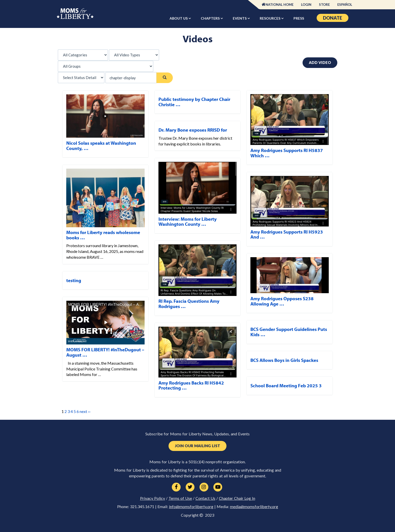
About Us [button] (179, 18)
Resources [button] (270, 18)
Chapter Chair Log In (237, 498)
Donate (333, 18)
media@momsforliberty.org (254, 507)
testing (74, 280)
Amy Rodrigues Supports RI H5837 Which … (287, 153)
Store (324, 5)
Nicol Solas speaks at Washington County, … (101, 146)
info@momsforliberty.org (191, 507)
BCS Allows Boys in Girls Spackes (284, 360)
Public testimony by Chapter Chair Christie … (194, 102)
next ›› (85, 411)
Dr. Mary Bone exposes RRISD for (193, 130)
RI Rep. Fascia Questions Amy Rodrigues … (189, 304)
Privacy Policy (153, 498)
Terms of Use (180, 498)
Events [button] (240, 18)
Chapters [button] (211, 18)
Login (306, 5)
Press (299, 18)
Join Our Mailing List (197, 446)
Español (345, 5)
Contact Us (205, 498)
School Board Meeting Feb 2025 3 (286, 386)
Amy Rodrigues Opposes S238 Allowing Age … (282, 301)
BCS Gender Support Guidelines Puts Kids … (289, 332)
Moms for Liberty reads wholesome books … (103, 235)
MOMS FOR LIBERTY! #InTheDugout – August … (105, 352)
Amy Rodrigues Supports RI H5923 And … (287, 234)
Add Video (320, 62)
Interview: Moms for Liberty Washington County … (188, 222)
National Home (279, 5)
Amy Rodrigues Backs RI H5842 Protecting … (191, 385)
